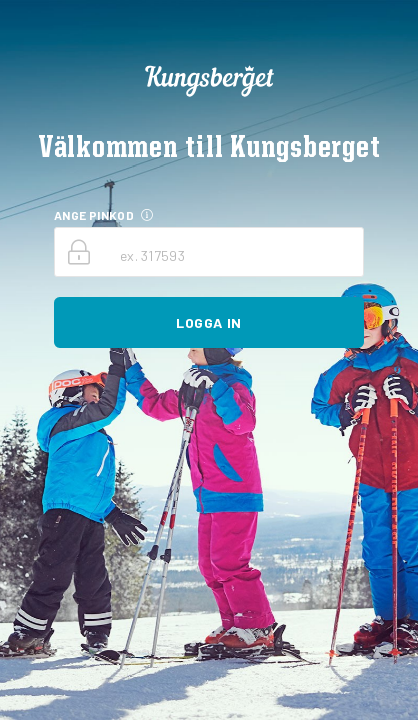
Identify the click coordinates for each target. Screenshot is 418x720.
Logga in (208, 322)
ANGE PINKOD (94, 215)
